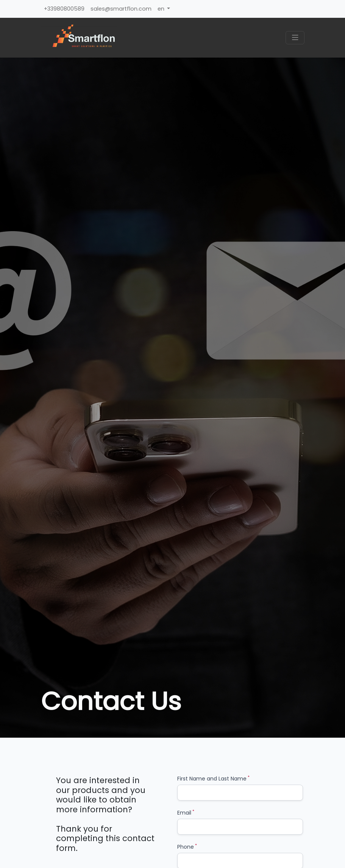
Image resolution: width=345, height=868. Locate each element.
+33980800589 (64, 9)
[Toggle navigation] (295, 38)
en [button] (162, 9)
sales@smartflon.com (121, 9)
